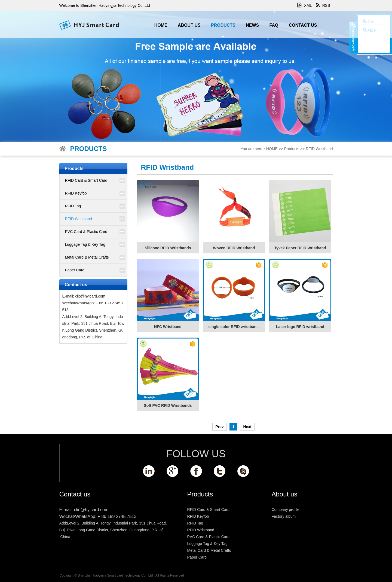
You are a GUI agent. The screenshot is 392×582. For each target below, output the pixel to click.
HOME (161, 25)
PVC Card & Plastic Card (86, 232)
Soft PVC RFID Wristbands (168, 405)
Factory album (284, 516)
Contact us (303, 25)
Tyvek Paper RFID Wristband (300, 248)
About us (189, 25)
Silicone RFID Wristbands (168, 248)
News (252, 25)
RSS (323, 5)
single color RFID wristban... (234, 327)
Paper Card (75, 270)
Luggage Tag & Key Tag (85, 244)
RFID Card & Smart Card (86, 180)
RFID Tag (73, 206)
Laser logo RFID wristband (300, 327)
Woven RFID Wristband (234, 248)
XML (305, 5)
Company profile (286, 510)
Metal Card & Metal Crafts (87, 257)
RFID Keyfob (76, 193)
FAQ (274, 25)
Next (247, 427)
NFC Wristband (168, 327)
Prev (219, 427)
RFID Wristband (319, 149)
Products (223, 25)
